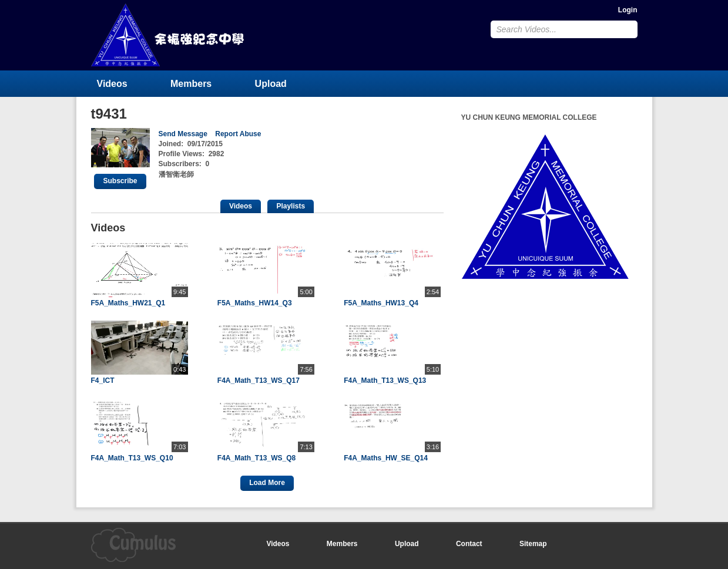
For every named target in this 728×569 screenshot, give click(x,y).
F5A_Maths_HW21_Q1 (128, 303)
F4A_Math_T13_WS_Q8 (256, 458)
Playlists (291, 206)
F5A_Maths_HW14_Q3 (255, 303)
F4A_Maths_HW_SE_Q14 (386, 458)
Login (628, 10)
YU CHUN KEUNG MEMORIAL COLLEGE (169, 35)
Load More (267, 483)
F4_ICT (103, 381)
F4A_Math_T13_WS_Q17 (259, 381)
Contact (469, 544)
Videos (112, 84)
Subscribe (120, 181)
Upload (271, 84)
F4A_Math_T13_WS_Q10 (132, 458)
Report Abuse (238, 134)
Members (191, 84)
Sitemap (533, 544)
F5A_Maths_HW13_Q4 (381, 303)
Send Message (183, 134)
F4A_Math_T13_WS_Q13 (385, 381)
